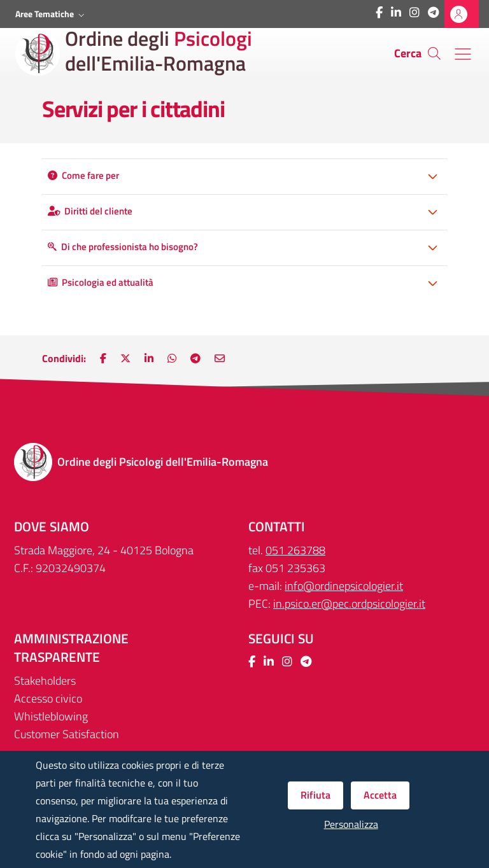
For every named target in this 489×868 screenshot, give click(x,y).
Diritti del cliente (90, 211)
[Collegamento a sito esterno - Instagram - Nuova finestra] (415, 12)
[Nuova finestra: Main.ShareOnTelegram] (195, 358)
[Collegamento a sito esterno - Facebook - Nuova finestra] (379, 12)
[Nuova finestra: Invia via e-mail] (220, 358)
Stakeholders (45, 681)
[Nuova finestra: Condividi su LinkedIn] (149, 358)
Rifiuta (315, 795)
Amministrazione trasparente (71, 648)
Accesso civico (48, 698)
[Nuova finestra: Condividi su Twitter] (125, 358)
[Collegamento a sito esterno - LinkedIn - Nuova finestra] (396, 12)
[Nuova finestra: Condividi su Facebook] (103, 358)
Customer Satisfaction (67, 734)
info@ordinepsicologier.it (344, 586)
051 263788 (295, 550)
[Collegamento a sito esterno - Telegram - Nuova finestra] (433, 12)
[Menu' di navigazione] (463, 54)
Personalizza (351, 824)
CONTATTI (277, 527)
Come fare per (83, 175)
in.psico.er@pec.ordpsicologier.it (349, 604)
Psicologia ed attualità (101, 282)
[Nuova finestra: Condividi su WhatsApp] (172, 358)
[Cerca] (434, 53)
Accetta (380, 795)
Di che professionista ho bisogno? (123, 247)
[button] (51, 14)
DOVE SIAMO (52, 527)
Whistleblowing (51, 716)
